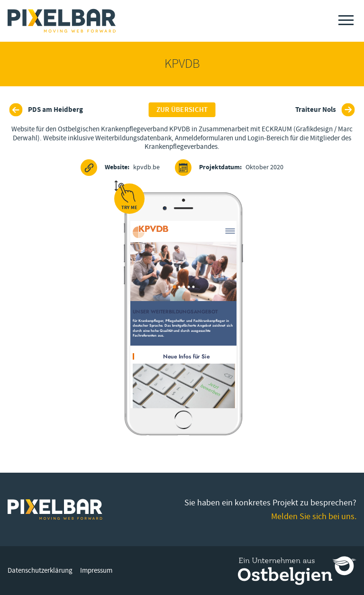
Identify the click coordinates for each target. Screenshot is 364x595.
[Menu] (346, 20)
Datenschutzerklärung (40, 571)
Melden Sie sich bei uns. (314, 517)
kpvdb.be (120, 168)
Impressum (96, 571)
